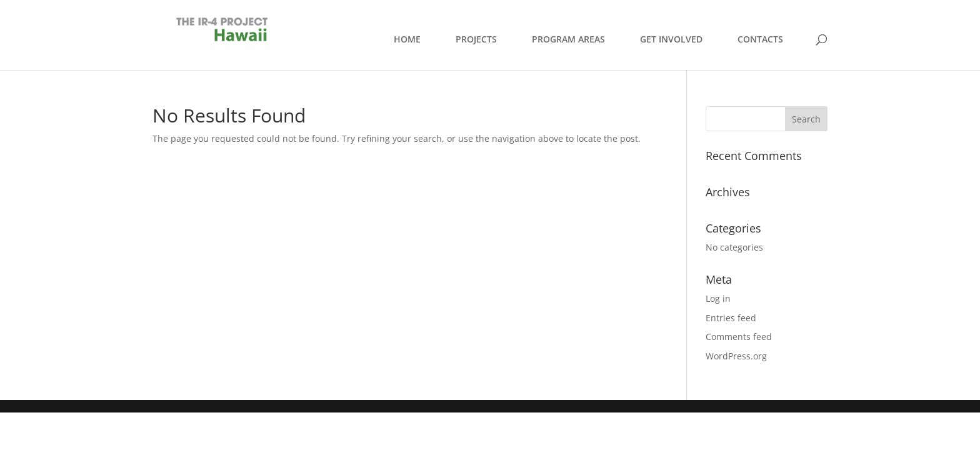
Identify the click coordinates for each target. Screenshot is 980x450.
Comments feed (739, 337)
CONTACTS (760, 39)
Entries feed (731, 318)
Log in (718, 298)
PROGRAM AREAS (568, 39)
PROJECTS (476, 39)
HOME (407, 39)
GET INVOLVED (671, 39)
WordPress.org (736, 356)
